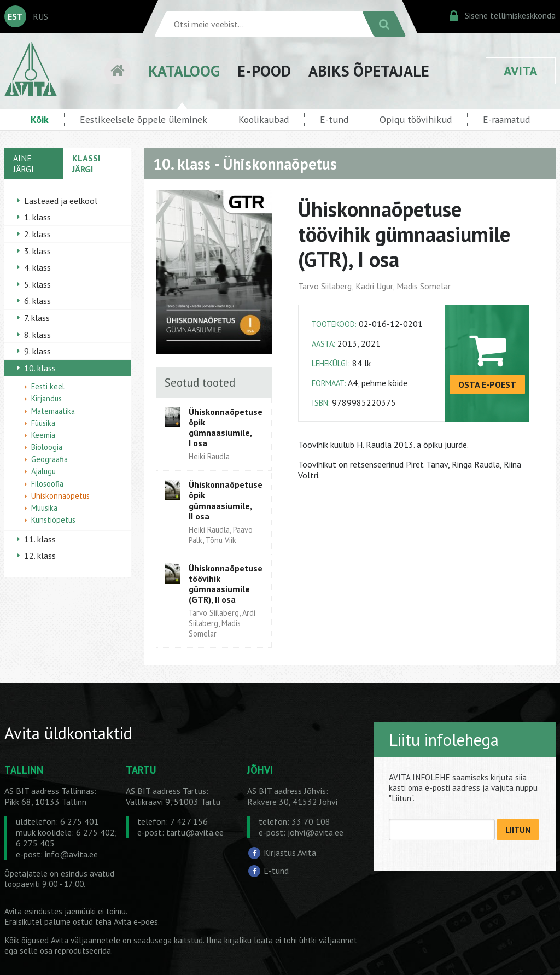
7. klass (37, 318)
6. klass (37, 301)
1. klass (37, 217)
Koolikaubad (264, 119)
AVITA (521, 71)
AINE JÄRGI (24, 164)
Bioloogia (47, 447)
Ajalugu (43, 471)
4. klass (37, 267)
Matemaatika (53, 411)
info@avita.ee (71, 854)
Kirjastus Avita (290, 853)
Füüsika (43, 423)
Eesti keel (48, 386)
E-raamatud (506, 119)
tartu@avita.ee (195, 832)
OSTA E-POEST (487, 384)
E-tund (334, 119)
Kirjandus (46, 398)
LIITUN (518, 830)
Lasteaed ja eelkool (61, 201)
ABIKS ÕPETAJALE (369, 71)
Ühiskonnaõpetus (60, 496)
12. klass (40, 556)
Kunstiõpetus (53, 520)
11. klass (40, 539)
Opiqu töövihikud (416, 119)
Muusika (44, 508)
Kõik (40, 119)
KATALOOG (184, 71)
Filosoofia (47, 484)
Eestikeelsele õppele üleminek (144, 119)
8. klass (37, 335)
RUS (40, 16)
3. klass (37, 251)
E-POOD (264, 71)
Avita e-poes (136, 922)
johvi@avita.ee (316, 832)
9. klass (37, 351)
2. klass (37, 234)
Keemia (43, 435)
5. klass (37, 284)
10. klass (40, 368)
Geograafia (49, 459)
